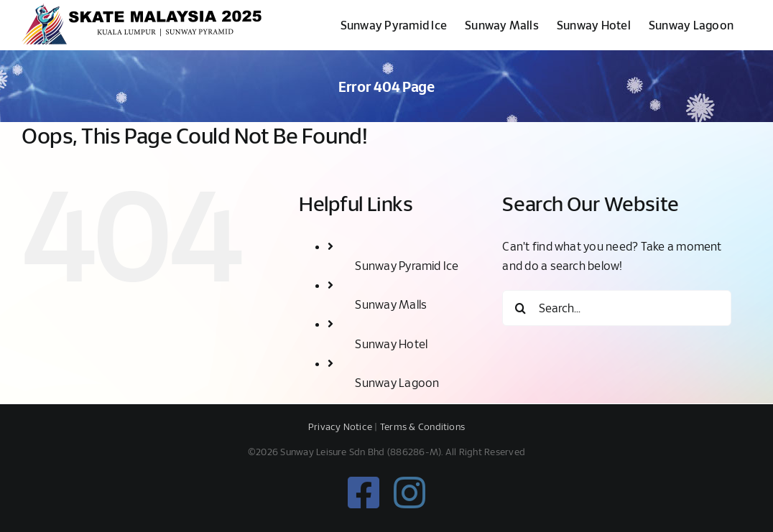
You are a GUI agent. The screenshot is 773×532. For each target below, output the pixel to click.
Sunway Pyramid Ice (407, 265)
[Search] (520, 308)
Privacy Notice (340, 426)
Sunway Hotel (391, 344)
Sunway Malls (391, 304)
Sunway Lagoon (397, 382)
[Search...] (617, 308)
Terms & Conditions (422, 426)
